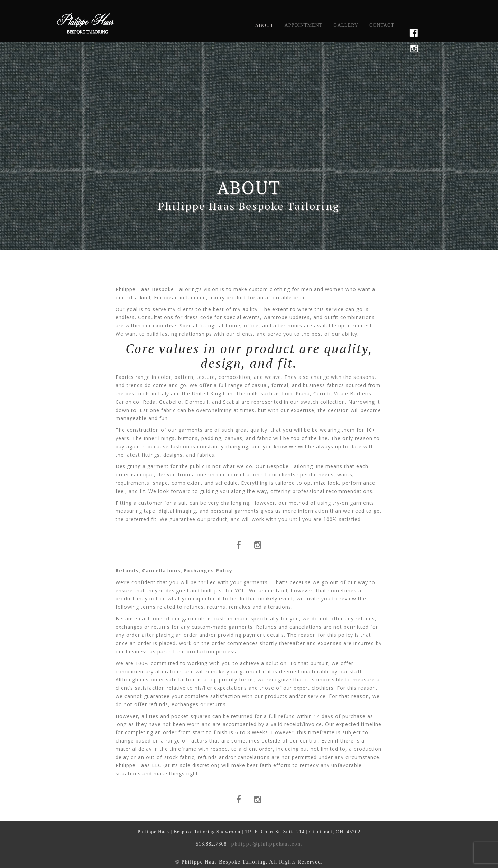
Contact (382, 25)
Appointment (304, 25)
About (264, 25)
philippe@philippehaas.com (266, 844)
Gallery (346, 25)
